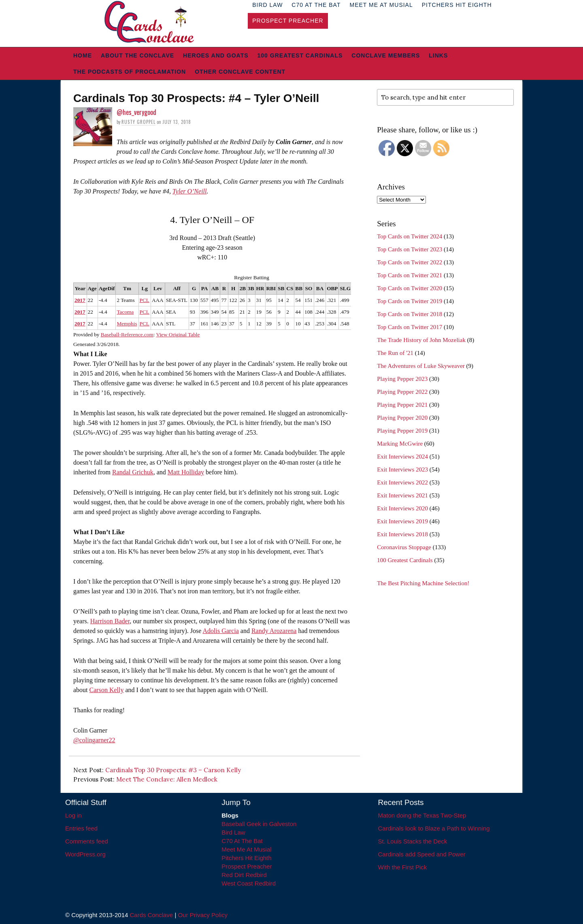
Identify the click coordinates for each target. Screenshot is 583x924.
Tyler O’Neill (190, 191)
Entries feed (81, 828)
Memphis (127, 324)
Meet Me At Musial (246, 849)
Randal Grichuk (133, 472)
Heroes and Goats (216, 55)
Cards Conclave (152, 915)
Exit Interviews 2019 (402, 521)
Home (83, 55)
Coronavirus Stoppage (404, 547)
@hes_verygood (136, 112)
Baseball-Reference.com (127, 335)
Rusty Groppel (138, 122)
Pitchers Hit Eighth (246, 858)
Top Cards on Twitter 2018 (410, 314)
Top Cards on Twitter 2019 (410, 301)
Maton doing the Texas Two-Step (422, 815)
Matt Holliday (186, 472)
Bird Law (233, 832)
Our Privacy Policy (203, 915)
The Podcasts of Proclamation (130, 72)
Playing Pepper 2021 (402, 405)
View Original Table (178, 335)
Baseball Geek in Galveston (259, 824)
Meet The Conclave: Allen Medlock (167, 779)
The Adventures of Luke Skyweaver (421, 366)
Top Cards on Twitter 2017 (410, 327)
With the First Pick (403, 867)
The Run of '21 (395, 353)
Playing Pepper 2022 (402, 392)
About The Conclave (137, 55)
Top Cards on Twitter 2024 (410, 236)
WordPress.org (85, 854)
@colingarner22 (94, 740)
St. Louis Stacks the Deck (413, 841)
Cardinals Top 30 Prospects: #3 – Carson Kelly (173, 770)
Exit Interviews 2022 (402, 482)
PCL (145, 300)
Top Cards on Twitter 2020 (410, 288)
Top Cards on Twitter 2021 (410, 275)
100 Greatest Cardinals (300, 55)
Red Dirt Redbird (244, 875)
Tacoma (125, 312)
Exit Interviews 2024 (402, 457)
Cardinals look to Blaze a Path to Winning (434, 828)
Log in (73, 815)
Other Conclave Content (240, 72)
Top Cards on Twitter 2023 (410, 249)
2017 (80, 300)
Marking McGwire (400, 444)
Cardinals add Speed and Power (422, 854)
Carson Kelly (107, 690)
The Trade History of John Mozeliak (421, 340)
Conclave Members (386, 55)
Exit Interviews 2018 (402, 534)
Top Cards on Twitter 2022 (410, 262)
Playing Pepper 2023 (402, 379)
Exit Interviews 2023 (402, 469)
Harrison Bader (110, 621)
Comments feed (87, 841)
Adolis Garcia (221, 631)
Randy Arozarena (274, 631)
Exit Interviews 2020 (402, 508)
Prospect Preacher (288, 21)
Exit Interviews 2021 (402, 495)
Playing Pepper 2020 (402, 418)
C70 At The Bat (242, 841)
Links (438, 55)
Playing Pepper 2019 (402, 431)
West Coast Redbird (249, 883)
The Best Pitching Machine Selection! (423, 583)
